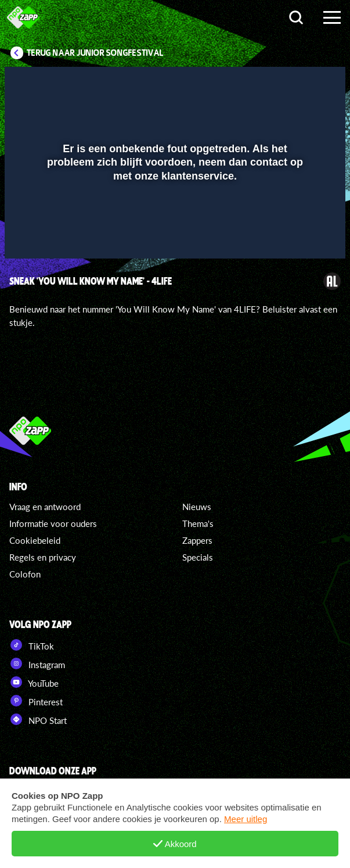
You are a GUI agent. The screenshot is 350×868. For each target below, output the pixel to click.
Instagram (37, 663)
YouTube (34, 682)
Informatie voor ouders (53, 523)
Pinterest (36, 701)
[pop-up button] (283, 83)
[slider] (174, 244)
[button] (306, 83)
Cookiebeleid (35, 540)
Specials (198, 557)
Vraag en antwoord (45, 507)
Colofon (25, 574)
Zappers (197, 540)
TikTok (32, 645)
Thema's (198, 523)
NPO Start (38, 719)
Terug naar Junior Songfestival (95, 53)
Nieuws (197, 507)
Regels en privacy (43, 557)
